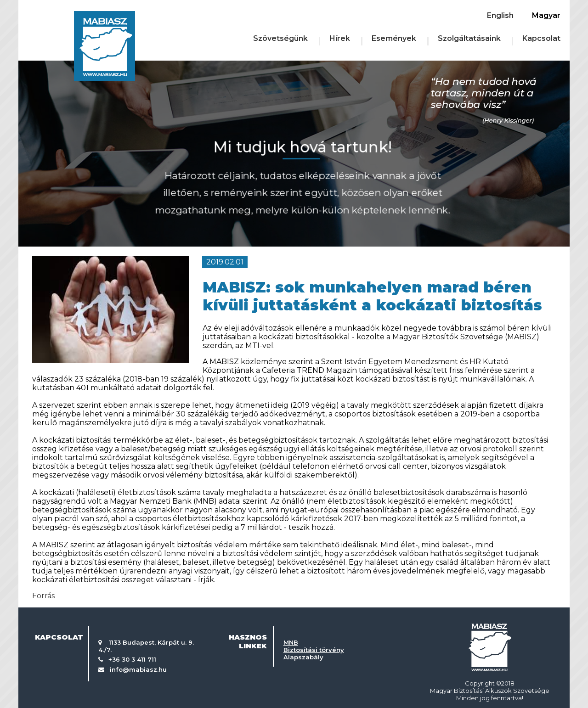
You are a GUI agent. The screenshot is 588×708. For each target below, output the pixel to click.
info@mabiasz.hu (138, 669)
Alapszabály (303, 657)
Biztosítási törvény (314, 650)
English (500, 15)
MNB (291, 642)
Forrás (43, 596)
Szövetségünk (280, 38)
